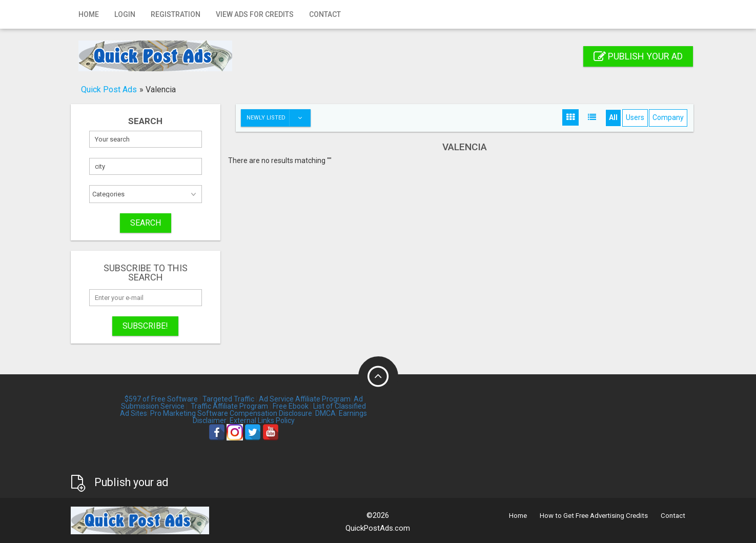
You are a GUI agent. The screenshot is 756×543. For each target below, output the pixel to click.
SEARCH (146, 223)
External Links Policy (262, 420)
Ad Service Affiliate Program (305, 399)
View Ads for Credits (255, 14)
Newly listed (278, 118)
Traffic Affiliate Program (229, 406)
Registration (176, 14)
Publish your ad (638, 56)
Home (89, 14)
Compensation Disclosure (271, 413)
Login (125, 14)
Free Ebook (291, 406)
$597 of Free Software (161, 399)
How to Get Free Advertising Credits (594, 516)
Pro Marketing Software (189, 413)
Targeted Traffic (228, 399)
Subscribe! (145, 326)
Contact (325, 14)
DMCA (325, 413)
